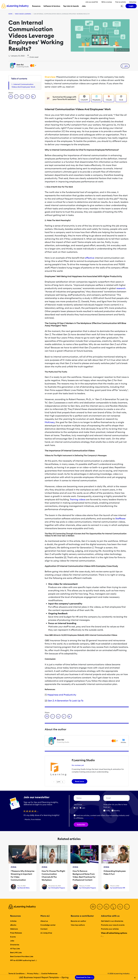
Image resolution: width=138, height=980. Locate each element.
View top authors (78, 925)
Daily (107, 811)
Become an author (78, 921)
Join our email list (92, 2)
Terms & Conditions (16, 973)
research (121, 288)
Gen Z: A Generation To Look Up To (66, 701)
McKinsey (50, 422)
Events (13, 937)
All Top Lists (15, 949)
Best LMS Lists (16, 952)
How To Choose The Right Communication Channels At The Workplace (53, 875)
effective (90, 258)
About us (44, 921)
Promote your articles (110, 929)
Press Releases (16, 933)
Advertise (133, 2)
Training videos (78, 499)
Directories (15, 945)
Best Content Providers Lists (22, 956)
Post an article (121, 2)
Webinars (14, 929)
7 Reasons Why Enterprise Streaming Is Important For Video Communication (23, 875)
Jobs (12, 941)
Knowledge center (48, 925)
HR (77, 808)
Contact (44, 929)
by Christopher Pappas (57, 888)
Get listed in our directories (112, 921)
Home (10, 14)
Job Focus (78, 804)
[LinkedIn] (107, 907)
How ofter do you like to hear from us (115, 806)
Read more (79, 781)
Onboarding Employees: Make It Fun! (115, 872)
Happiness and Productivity (62, 695)
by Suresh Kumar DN (118, 888)
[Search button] (122, 6)
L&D (83, 808)
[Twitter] (100, 907)
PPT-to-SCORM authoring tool (24, 960)
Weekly (116, 811)
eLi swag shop (46, 933)
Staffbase (120, 518)
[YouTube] (113, 907)
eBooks (13, 925)
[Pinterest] (120, 907)
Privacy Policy (33, 973)
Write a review (107, 2)
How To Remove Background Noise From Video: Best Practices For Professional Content (84, 875)
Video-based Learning (23, 14)
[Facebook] (93, 907)
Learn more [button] (89, 818)
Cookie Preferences (49, 973)
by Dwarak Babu (24, 888)
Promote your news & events (113, 925)
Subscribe (81, 825)
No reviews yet (78, 765)
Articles (13, 921)
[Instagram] (127, 907)
